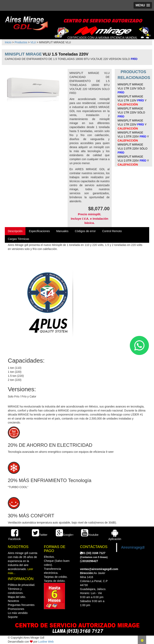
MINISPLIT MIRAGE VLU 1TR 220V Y (132, 124)
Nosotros (13, 601)
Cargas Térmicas (18, 239)
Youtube (90, 535)
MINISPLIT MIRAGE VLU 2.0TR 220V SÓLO (133, 149)
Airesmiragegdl (133, 547)
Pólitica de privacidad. (21, 585)
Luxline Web (46, 642)
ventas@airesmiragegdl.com (99, 569)
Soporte (13, 617)
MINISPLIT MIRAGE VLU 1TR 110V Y (132, 100)
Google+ (65, 535)
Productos (21, 42)
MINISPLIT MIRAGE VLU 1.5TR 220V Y (133, 136)
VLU (33, 42)
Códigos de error (85, 231)
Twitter (40, 535)
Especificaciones (39, 231)
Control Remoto (112, 231)
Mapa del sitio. (17, 597)
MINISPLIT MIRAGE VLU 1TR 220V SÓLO (131, 112)
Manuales (62, 231)
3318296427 (89, 561)
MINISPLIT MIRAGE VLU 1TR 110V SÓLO (131, 88)
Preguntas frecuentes (21, 605)
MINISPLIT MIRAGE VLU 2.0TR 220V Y (133, 161)
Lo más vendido (18, 613)
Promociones (16, 609)
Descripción (15, 231)
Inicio (8, 42)
